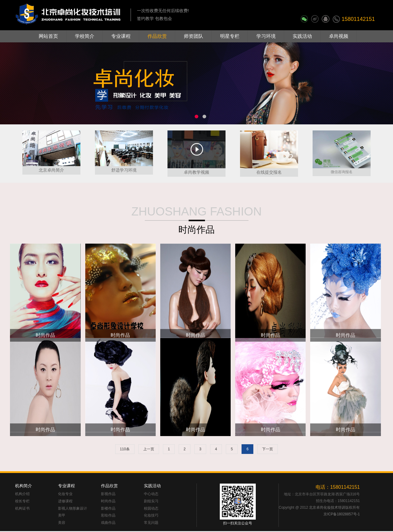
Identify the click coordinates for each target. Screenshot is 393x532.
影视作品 (108, 494)
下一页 (268, 449)
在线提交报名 (269, 172)
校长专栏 (22, 501)
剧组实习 (151, 501)
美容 (62, 523)
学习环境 (266, 36)
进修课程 (65, 501)
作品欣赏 (157, 36)
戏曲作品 (108, 523)
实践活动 (302, 36)
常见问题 (151, 523)
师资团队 (193, 36)
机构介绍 (22, 494)
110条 (125, 449)
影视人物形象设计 (73, 509)
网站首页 (48, 36)
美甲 (62, 516)
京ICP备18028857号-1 (342, 514)
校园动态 (151, 509)
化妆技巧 (151, 516)
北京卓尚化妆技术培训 (327, 507)
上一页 (149, 449)
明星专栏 (230, 36)
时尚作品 (197, 230)
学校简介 (85, 36)
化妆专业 (65, 494)
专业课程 (121, 36)
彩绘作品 (108, 516)
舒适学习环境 (124, 170)
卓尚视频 (339, 36)
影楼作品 (108, 509)
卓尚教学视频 (197, 172)
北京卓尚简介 (51, 170)
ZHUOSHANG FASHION (196, 211)
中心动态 (151, 494)
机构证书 (22, 509)
